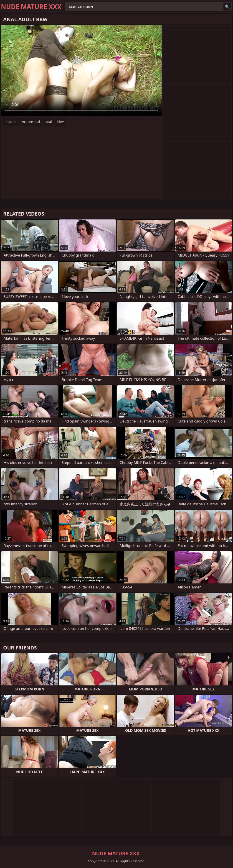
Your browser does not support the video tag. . (81, 70)
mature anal (31, 122)
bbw (61, 122)
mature (11, 122)
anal (49, 122)
